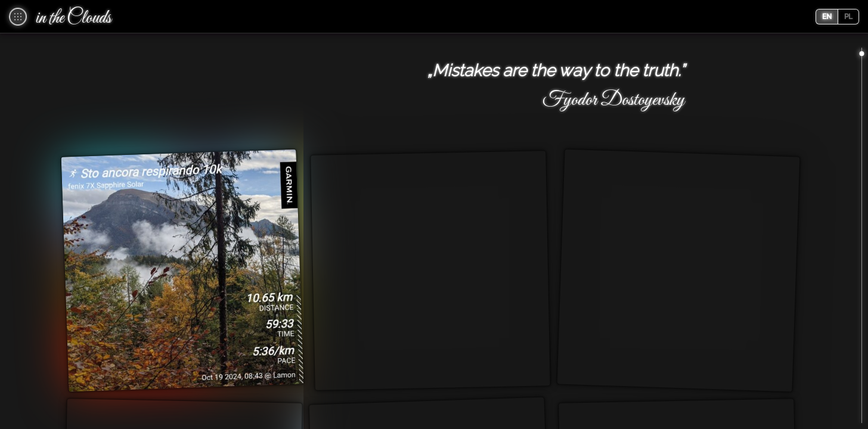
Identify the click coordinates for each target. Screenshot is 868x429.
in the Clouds (74, 18)
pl (848, 17)
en (827, 17)
